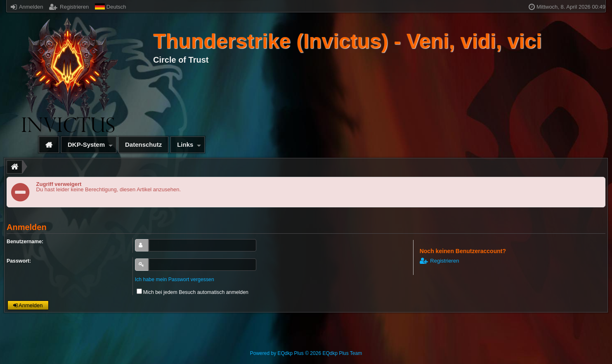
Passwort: (19, 261)
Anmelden (27, 7)
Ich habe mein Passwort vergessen (175, 279)
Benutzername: (25, 242)
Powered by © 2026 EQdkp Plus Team (306, 353)
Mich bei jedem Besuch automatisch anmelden (193, 292)
